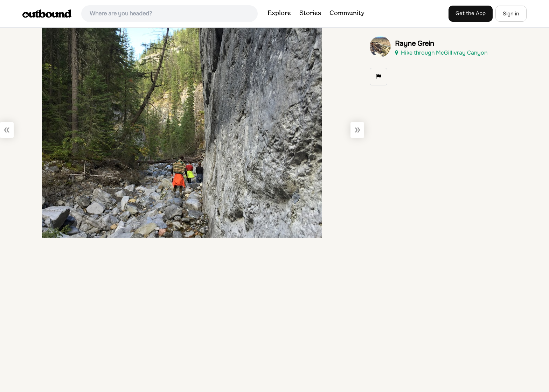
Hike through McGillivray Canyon (441, 53)
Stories (310, 13)
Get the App (471, 13)
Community (347, 13)
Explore (279, 13)
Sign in (511, 14)
